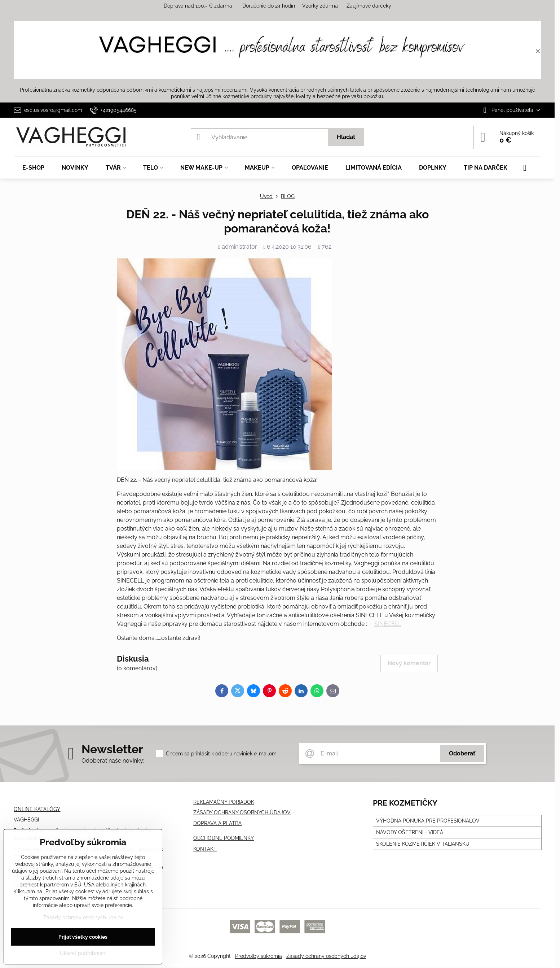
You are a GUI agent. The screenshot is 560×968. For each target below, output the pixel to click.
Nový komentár (409, 663)
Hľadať (346, 137)
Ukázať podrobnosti (83, 953)
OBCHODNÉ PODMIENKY (224, 838)
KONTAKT (205, 849)
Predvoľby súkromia (259, 956)
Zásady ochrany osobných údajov (326, 956)
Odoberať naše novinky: (113, 761)
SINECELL (388, 624)
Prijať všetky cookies (83, 937)
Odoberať (462, 753)
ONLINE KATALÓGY (37, 809)
